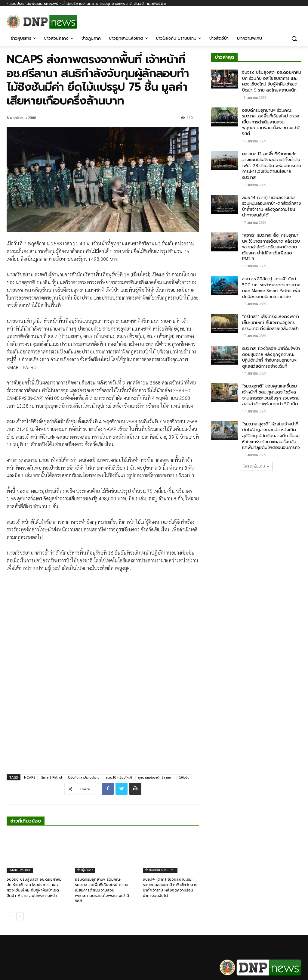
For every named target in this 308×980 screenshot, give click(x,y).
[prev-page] (10, 871)
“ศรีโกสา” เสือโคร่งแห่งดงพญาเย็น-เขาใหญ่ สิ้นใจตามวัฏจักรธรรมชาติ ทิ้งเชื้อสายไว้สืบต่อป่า (271, 322)
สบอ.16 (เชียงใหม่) (119, 732)
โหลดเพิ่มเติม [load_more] (256, 466)
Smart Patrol (52, 732)
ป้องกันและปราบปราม (84, 732)
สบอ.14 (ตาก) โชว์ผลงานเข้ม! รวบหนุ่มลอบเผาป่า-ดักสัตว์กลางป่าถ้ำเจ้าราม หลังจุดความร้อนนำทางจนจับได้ (170, 842)
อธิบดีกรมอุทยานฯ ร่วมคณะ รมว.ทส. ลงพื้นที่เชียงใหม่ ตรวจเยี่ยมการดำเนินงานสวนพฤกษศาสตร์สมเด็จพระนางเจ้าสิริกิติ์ (102, 845)
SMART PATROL (20, 825)
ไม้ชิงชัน (184, 732)
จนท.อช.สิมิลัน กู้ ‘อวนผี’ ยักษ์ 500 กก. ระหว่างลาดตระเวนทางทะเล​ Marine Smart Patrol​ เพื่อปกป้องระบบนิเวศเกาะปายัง (271, 288)
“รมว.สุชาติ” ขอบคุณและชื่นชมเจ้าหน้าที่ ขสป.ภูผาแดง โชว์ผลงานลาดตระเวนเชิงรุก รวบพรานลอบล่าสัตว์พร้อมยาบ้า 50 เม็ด (271, 395)
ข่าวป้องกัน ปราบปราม (160, 825)
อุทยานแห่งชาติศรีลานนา (155, 732)
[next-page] (20, 871)
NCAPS (30, 732)
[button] (294, 39)
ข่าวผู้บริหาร (85, 825)
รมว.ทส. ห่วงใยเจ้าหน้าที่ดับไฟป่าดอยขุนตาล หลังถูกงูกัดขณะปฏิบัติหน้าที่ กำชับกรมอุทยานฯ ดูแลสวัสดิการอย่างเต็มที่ (271, 357)
